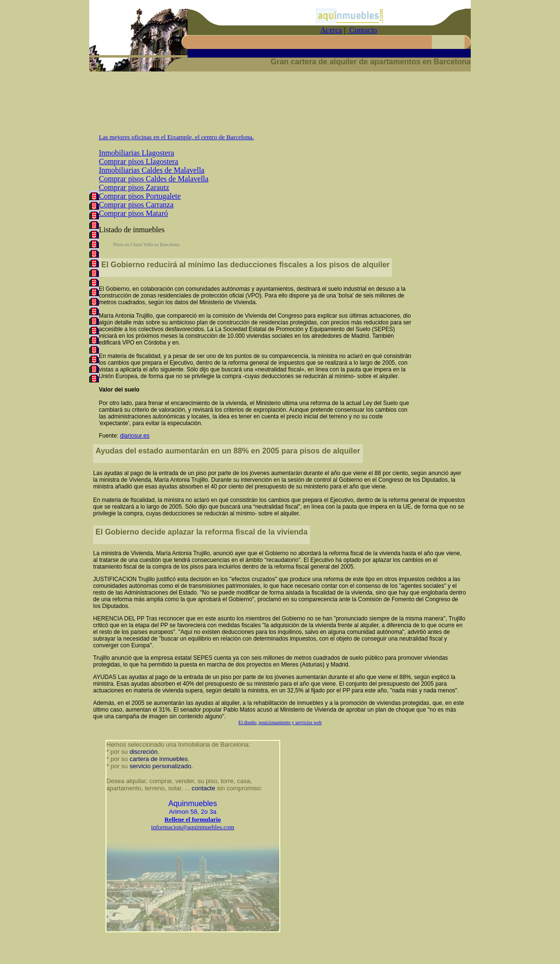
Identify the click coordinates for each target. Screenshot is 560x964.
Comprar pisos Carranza (136, 205)
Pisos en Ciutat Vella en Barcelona (146, 244)
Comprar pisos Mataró (133, 213)
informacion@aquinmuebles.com (193, 827)
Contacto (362, 30)
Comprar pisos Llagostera (138, 161)
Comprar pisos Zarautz (134, 187)
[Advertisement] (280, 107)
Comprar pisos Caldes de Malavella (154, 179)
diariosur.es (135, 436)
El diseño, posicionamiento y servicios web (280, 722)
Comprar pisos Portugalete (140, 196)
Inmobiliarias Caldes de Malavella (152, 170)
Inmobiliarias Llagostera (137, 153)
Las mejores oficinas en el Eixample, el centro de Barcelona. (176, 137)
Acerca (331, 30)
